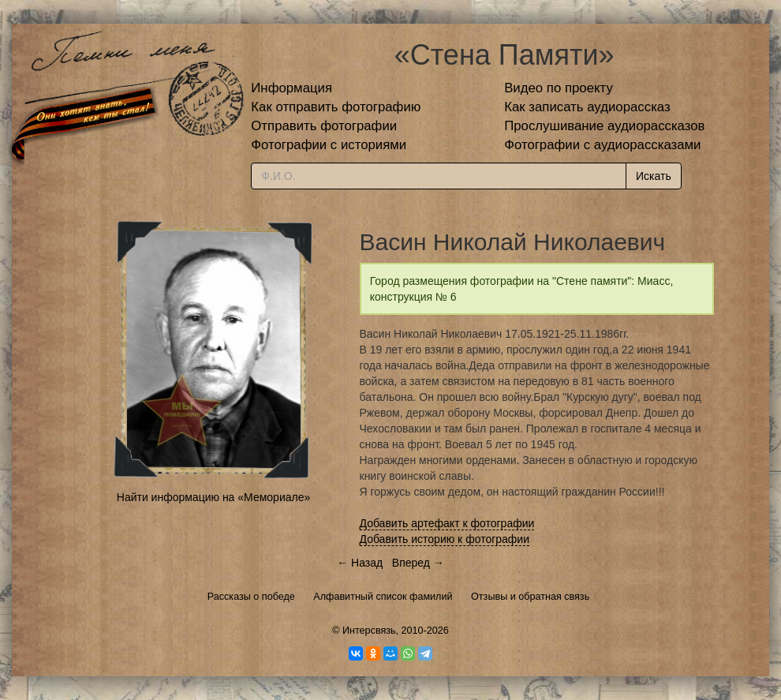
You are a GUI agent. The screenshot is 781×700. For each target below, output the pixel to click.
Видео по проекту (559, 88)
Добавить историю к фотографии (445, 539)
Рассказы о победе (251, 597)
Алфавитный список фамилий (383, 597)
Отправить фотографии (324, 126)
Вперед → (418, 563)
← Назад (360, 563)
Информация (291, 88)
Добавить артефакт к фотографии (447, 523)
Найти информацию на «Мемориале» (213, 497)
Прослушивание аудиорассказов (604, 126)
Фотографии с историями (329, 145)
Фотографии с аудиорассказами (602, 145)
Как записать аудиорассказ (587, 107)
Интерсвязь (369, 631)
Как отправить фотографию (336, 107)
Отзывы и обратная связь (530, 597)
